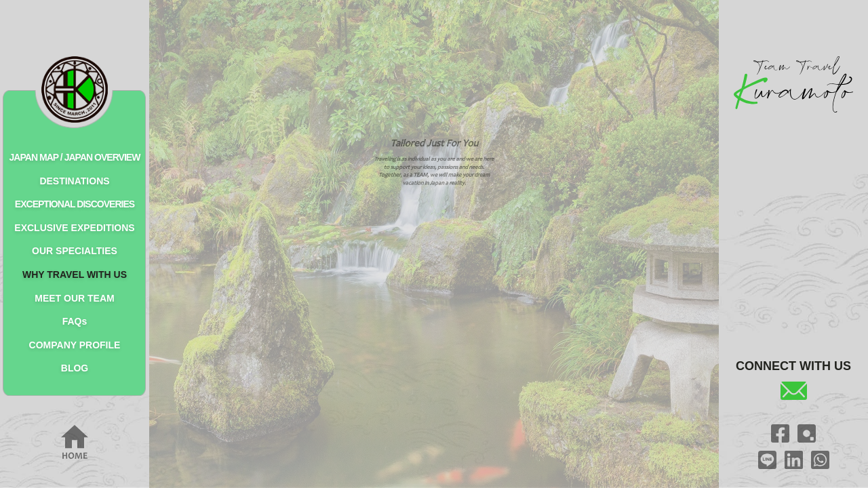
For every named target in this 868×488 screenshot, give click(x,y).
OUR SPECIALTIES (75, 251)
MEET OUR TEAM (74, 298)
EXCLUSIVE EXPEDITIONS (74, 228)
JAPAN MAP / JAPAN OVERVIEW (75, 157)
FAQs (75, 321)
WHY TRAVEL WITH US (75, 274)
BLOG (75, 368)
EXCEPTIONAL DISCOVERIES (75, 204)
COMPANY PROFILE (75, 345)
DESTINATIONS (74, 181)
